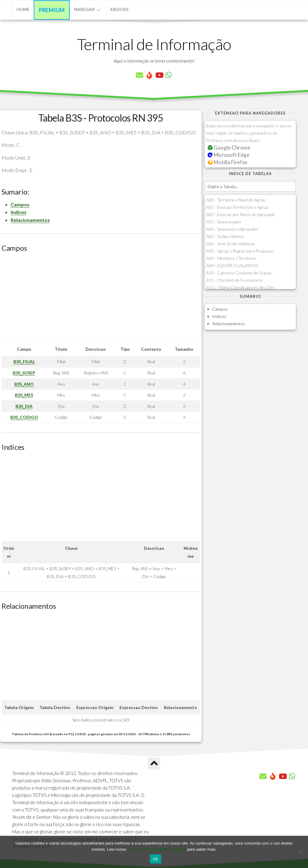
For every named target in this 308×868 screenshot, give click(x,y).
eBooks (120, 9)
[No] (300, 852)
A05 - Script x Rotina (225, 236)
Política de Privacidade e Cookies (157, 849)
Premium (52, 10)
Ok (156, 859)
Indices (19, 212)
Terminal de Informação (154, 44)
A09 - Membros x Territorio (231, 258)
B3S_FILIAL (24, 362)
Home (23, 9)
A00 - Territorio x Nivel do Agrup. (236, 200)
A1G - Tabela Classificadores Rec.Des (240, 287)
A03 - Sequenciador (224, 222)
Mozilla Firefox (227, 162)
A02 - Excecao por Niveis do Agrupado (241, 214)
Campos (20, 204)
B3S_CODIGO (24, 417)
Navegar (84, 9)
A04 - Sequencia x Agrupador (232, 229)
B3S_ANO (24, 384)
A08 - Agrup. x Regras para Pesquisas (240, 251)
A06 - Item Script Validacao (230, 244)
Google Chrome (229, 148)
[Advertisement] (101, 299)
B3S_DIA (24, 406)
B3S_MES (24, 395)
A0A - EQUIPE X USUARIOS (232, 265)
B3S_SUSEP (24, 373)
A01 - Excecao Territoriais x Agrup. (237, 207)
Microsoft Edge (228, 155)
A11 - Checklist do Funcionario (234, 280)
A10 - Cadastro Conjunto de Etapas (239, 273)
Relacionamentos (30, 220)
